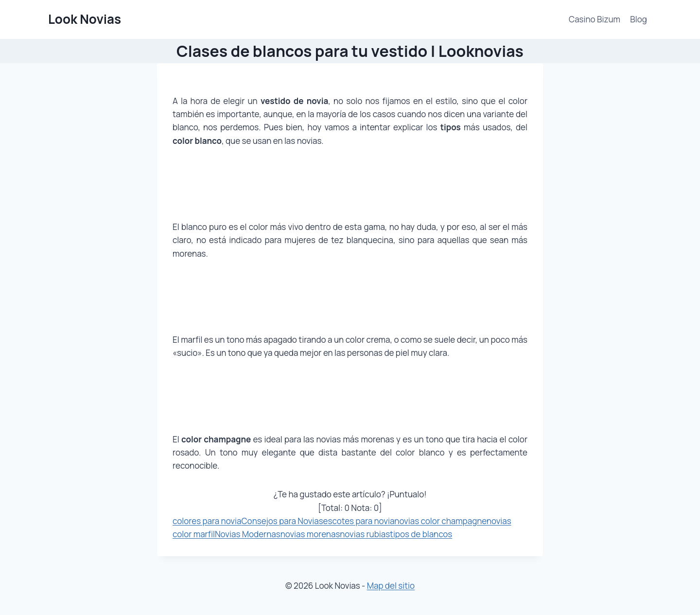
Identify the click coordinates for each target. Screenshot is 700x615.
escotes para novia (359, 521)
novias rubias (365, 534)
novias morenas (310, 534)
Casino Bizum (595, 19)
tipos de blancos (421, 534)
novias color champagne (440, 521)
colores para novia (207, 521)
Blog (639, 19)
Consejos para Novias (282, 521)
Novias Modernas (248, 534)
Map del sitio (391, 586)
